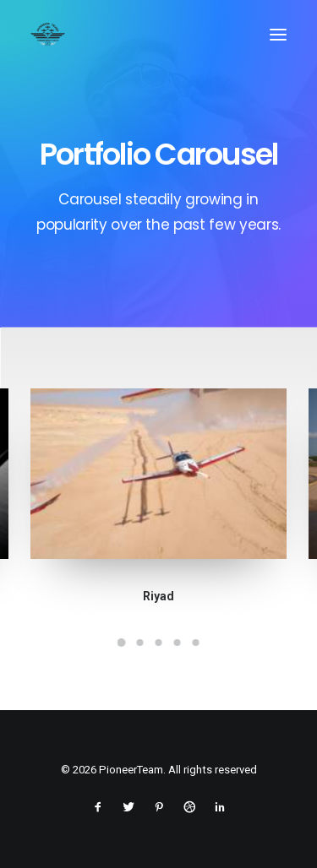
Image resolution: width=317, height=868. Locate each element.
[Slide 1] (122, 643)
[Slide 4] (178, 643)
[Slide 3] (159, 643)
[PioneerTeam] (48, 35)
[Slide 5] (196, 643)
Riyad (158, 596)
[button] (278, 35)
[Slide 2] (140, 643)
